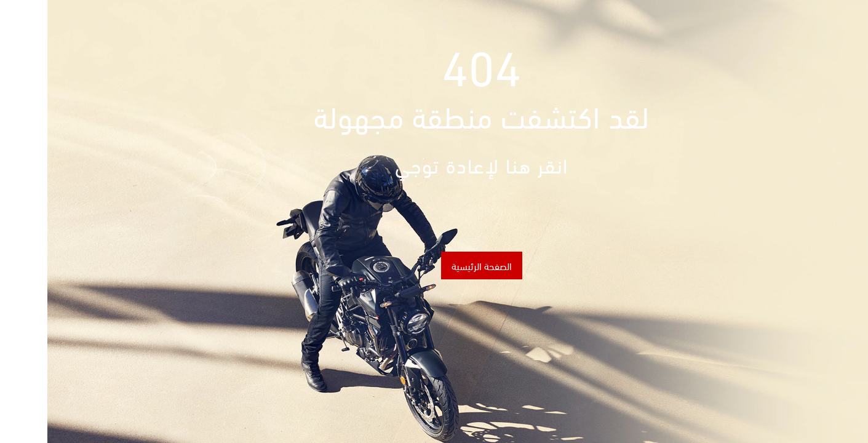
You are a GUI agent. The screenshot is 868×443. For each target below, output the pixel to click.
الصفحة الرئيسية (434, 265)
